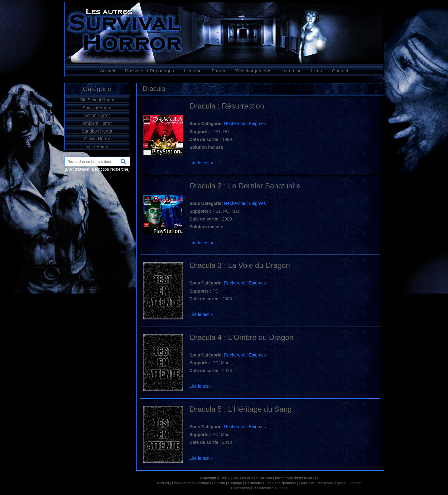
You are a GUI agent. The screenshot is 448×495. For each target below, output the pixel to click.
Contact (340, 71)
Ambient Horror (97, 123)
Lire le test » (201, 163)
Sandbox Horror (97, 131)
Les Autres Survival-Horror (262, 478)
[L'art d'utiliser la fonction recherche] (97, 169)
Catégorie (97, 89)
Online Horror (97, 139)
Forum (218, 71)
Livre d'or (291, 71)
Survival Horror (97, 108)
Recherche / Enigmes (245, 124)
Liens (316, 71)
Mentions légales (331, 483)
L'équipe (193, 71)
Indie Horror (97, 147)
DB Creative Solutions (269, 488)
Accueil (107, 71)
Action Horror (97, 115)
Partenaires (255, 483)
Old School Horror (97, 100)
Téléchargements (253, 71)
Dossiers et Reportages (149, 71)
